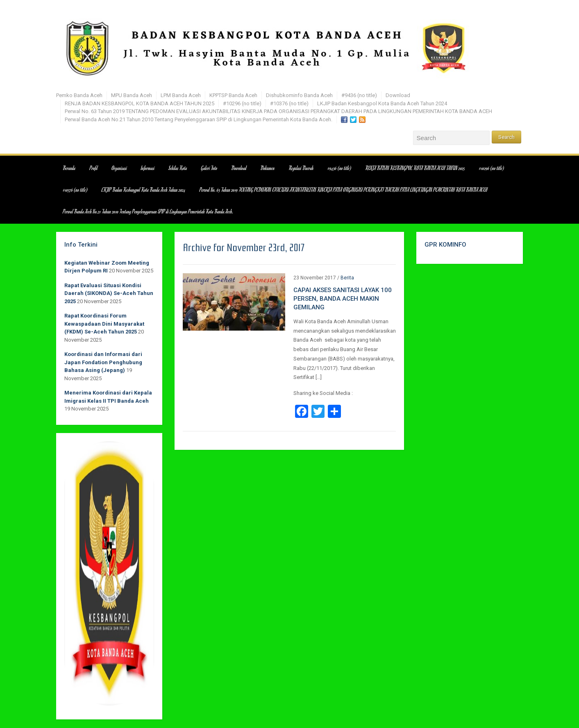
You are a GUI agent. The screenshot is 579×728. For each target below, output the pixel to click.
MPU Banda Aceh (132, 95)
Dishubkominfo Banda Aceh (299, 95)
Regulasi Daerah (301, 168)
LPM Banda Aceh (181, 95)
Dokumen (268, 168)
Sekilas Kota (178, 168)
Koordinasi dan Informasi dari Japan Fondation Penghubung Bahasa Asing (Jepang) (103, 362)
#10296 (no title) (242, 103)
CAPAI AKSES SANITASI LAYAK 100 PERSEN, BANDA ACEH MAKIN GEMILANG (343, 299)
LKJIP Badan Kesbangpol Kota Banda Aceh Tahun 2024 (382, 103)
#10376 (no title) (289, 103)
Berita (347, 278)
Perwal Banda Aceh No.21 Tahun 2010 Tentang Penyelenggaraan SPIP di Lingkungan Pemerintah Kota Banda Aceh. (199, 119)
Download (398, 95)
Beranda (69, 168)
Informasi (148, 168)
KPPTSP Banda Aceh (233, 95)
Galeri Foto (209, 168)
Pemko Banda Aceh (79, 95)
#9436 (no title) (359, 95)
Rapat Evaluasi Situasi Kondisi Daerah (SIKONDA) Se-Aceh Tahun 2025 (109, 293)
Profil (94, 168)
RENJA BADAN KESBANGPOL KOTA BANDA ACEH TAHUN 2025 (140, 103)
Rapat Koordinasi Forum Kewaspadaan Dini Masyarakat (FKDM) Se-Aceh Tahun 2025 (104, 324)
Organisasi (119, 168)
